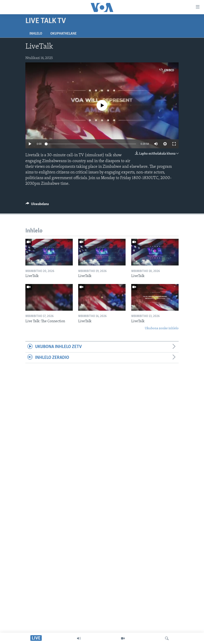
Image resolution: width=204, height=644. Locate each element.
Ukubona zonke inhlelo (162, 328)
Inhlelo (36, 34)
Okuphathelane (63, 34)
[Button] (37, 205)
